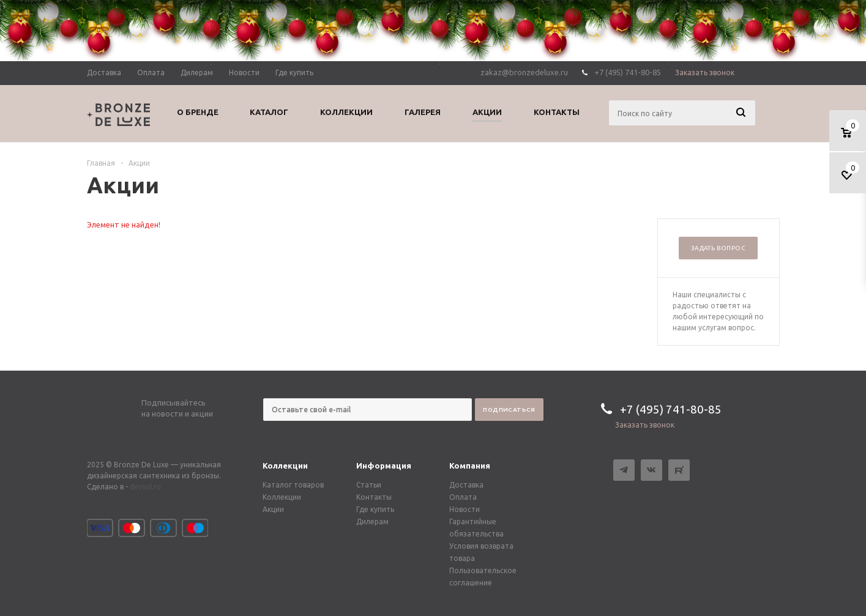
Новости (465, 509)
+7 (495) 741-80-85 (628, 72)
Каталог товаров (293, 485)
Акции (273, 509)
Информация (384, 466)
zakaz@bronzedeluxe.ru (524, 72)
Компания (470, 466)
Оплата (463, 497)
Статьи (369, 485)
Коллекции (285, 466)
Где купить (375, 509)
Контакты (374, 497)
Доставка (466, 485)
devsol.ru (145, 487)
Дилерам (372, 521)
